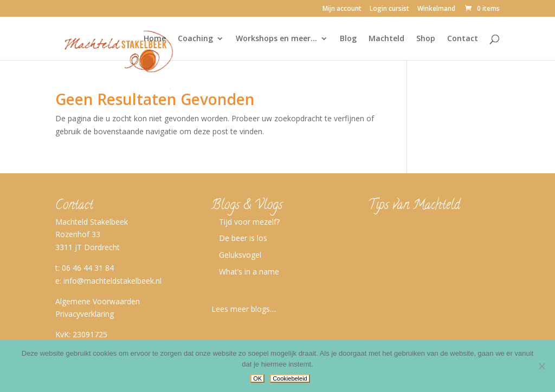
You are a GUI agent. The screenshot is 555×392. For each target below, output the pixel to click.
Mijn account (342, 9)
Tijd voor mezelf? (249, 222)
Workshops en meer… (276, 39)
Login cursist (389, 9)
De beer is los (243, 238)
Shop (426, 39)
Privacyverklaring (85, 314)
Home (155, 39)
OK (257, 378)
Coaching (195, 39)
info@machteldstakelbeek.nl (112, 281)
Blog (348, 39)
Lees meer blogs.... (244, 309)
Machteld (386, 39)
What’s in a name (249, 272)
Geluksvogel (240, 255)
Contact (463, 39)
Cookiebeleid (290, 378)
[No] (541, 366)
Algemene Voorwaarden (98, 301)
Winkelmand (436, 9)
